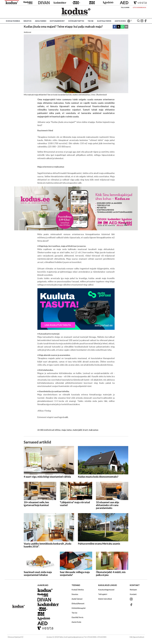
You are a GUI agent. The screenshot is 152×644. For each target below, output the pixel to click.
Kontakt (133, 594)
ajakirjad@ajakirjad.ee (76, 637)
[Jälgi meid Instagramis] (142, 21)
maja (64, 430)
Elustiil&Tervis (104, 21)
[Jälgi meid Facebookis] (145, 21)
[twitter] (119, 27)
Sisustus (27, 21)
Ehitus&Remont (57, 21)
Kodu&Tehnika (13, 21)
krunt (85, 430)
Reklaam (133, 590)
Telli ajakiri (125, 7)
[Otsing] (138, 21)
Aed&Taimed (41, 21)
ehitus (58, 430)
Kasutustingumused (106, 590)
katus (69, 430)
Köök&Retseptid (76, 21)
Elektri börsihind (105, 599)
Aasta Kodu (120, 21)
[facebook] (115, 27)
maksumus (94, 430)
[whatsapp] (122, 27)
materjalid (77, 430)
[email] (126, 27)
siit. (67, 417)
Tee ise (91, 21)
